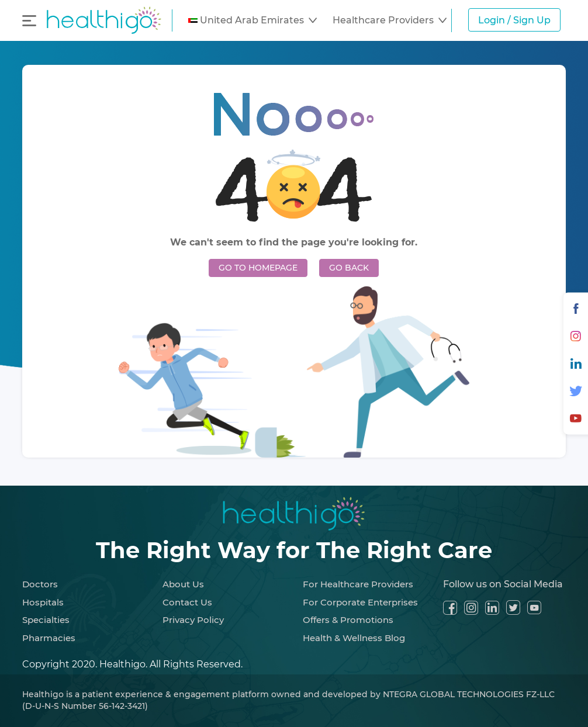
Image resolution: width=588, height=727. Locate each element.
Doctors (40, 584)
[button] (253, 20)
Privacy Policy (193, 620)
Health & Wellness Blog (354, 638)
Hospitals (43, 602)
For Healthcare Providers (358, 584)
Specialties (46, 620)
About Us (183, 584)
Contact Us (187, 602)
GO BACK (349, 268)
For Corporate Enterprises (360, 602)
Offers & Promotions (348, 620)
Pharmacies (49, 638)
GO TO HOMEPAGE (258, 268)
